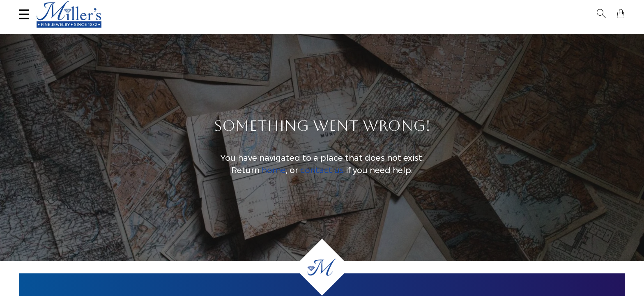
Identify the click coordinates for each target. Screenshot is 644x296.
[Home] (322, 267)
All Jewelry (534, 31)
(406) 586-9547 (54, 7)
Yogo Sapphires (241, 31)
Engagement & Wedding (397, 31)
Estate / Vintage (476, 31)
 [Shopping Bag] (621, 7)
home (274, 178)
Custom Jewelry (592, 31)
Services (263, 7)
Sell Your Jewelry (197, 7)
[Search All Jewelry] (545, 8)
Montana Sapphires (312, 31)
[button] (606, 7)
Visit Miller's (122, 7)
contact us (322, 178)
